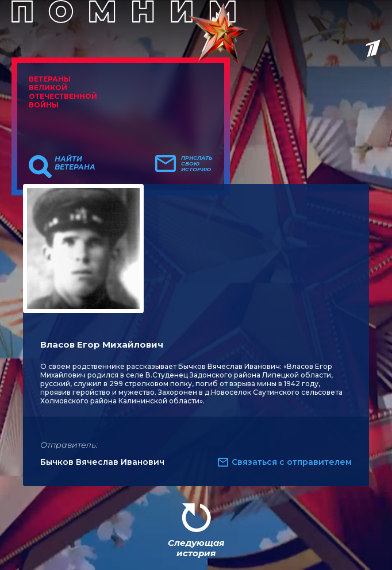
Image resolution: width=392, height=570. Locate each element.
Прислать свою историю (197, 164)
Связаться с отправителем (292, 462)
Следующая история (196, 548)
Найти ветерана (75, 163)
